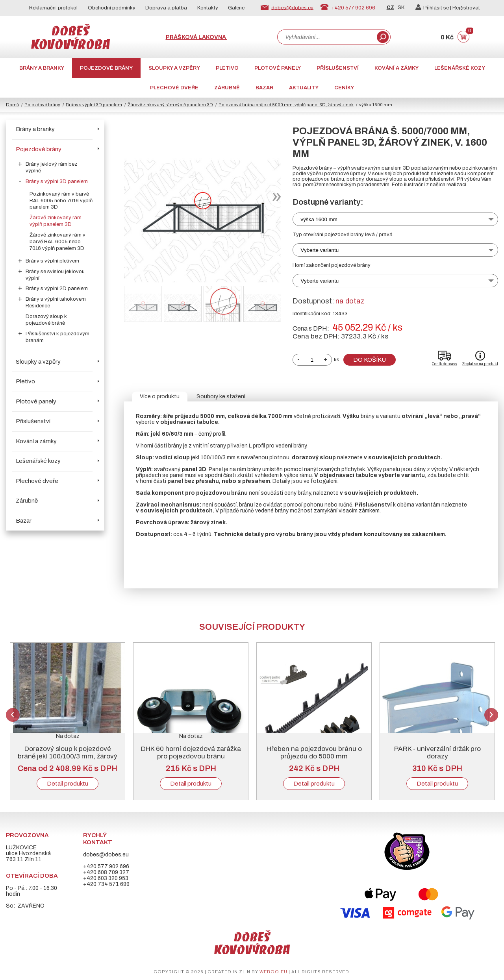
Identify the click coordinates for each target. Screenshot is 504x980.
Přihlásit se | (434, 8)
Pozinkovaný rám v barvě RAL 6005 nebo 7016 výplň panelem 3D (61, 201)
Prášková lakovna (196, 37)
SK (401, 7)
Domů (12, 105)
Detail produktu (68, 784)
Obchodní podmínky (112, 8)
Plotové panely (278, 68)
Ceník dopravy (445, 364)
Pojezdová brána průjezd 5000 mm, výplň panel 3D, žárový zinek (286, 105)
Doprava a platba (166, 8)
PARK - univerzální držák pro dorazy (437, 753)
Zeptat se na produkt (480, 364)
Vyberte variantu (320, 250)
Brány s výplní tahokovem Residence (56, 302)
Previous (13, 715)
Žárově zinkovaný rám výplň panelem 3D (170, 105)
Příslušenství (338, 68)
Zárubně (227, 88)
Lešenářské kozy (460, 68)
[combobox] (326, 37)
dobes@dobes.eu (292, 7)
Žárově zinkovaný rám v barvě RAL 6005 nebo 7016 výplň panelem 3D (57, 242)
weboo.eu (273, 972)
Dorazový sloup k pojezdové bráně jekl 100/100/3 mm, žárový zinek (68, 756)
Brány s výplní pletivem (52, 261)
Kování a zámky (397, 68)
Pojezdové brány (106, 68)
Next (491, 715)
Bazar (264, 88)
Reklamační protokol (53, 8)
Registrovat (466, 8)
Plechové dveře (174, 88)
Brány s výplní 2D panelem (57, 288)
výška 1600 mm (319, 219)
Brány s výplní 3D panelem (94, 105)
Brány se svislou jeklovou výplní (55, 275)
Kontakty (208, 8)
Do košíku (370, 360)
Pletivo (227, 68)
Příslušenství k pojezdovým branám (57, 337)
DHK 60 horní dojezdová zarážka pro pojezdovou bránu (191, 753)
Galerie (236, 8)
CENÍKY (344, 88)
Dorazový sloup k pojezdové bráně (46, 320)
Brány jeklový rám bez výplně (51, 167)
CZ (390, 7)
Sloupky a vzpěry (174, 68)
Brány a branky (42, 68)
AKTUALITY (304, 88)
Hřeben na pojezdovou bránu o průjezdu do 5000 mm (314, 753)
